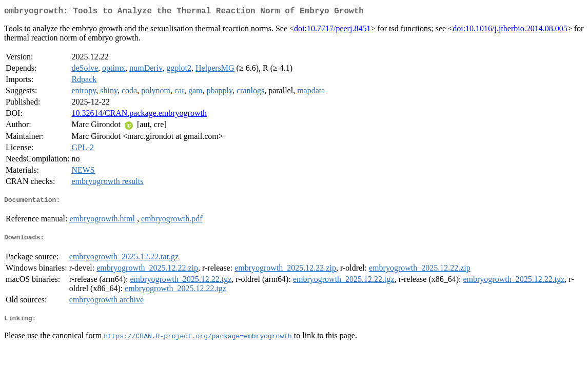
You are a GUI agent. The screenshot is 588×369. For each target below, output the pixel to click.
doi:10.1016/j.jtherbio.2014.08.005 (510, 30)
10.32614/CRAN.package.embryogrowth (139, 115)
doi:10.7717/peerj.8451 (332, 30)
